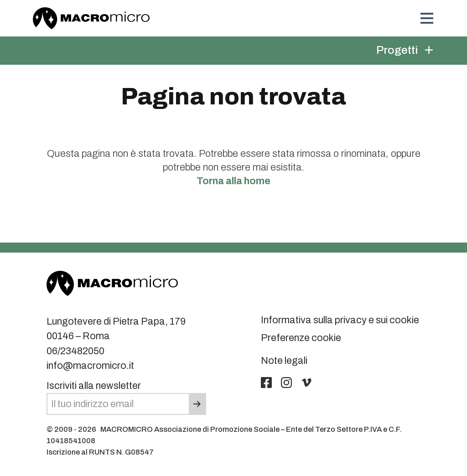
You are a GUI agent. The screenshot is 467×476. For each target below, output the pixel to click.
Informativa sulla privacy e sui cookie (340, 320)
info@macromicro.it (90, 366)
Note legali (284, 361)
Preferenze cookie (301, 338)
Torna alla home (233, 181)
